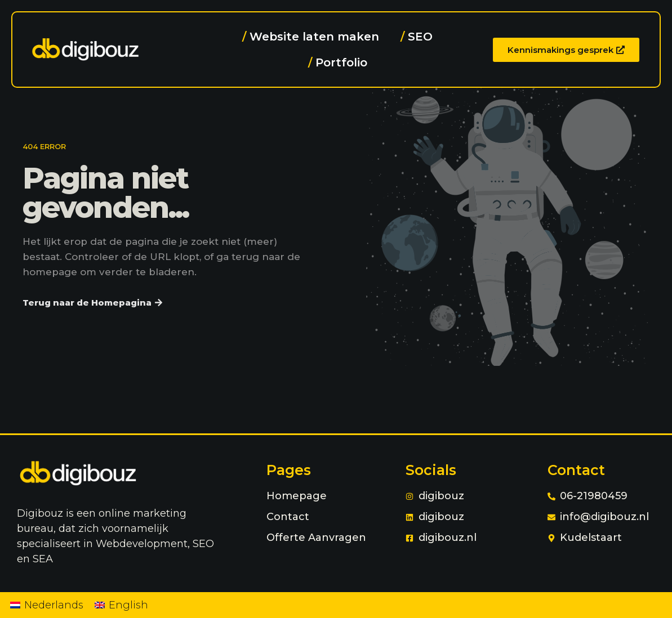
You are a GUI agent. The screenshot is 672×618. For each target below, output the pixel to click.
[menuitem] (47, 605)
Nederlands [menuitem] (54, 605)
